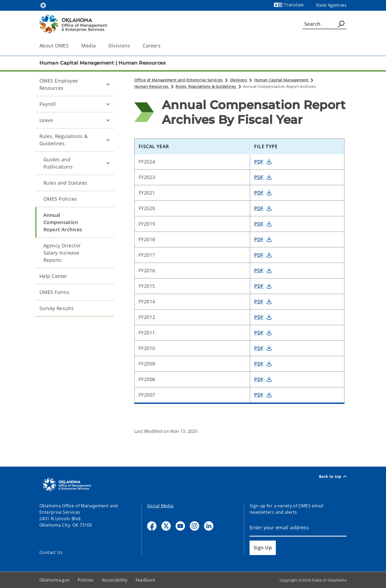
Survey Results (57, 308)
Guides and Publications (58, 163)
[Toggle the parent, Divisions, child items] (132, 46)
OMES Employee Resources (59, 84)
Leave (46, 120)
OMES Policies (60, 199)
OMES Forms (54, 292)
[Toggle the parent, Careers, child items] (162, 46)
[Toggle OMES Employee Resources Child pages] (108, 84)
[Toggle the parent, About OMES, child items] (70, 46)
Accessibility (115, 580)
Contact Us (51, 552)
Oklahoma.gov (55, 580)
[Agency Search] (341, 24)
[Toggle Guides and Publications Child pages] (108, 163)
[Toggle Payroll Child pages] (108, 104)
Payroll (48, 104)
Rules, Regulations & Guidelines (64, 140)
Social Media (160, 506)
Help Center (53, 276)
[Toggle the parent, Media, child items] (97, 46)
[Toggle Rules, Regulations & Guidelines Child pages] (108, 140)
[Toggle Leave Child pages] (108, 120)
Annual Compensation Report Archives (63, 222)
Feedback (146, 580)
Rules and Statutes (65, 183)
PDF (259, 162)
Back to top (333, 477)
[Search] (324, 24)
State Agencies (331, 5)
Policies (86, 580)
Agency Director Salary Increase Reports (62, 253)
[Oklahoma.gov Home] (43, 5)
